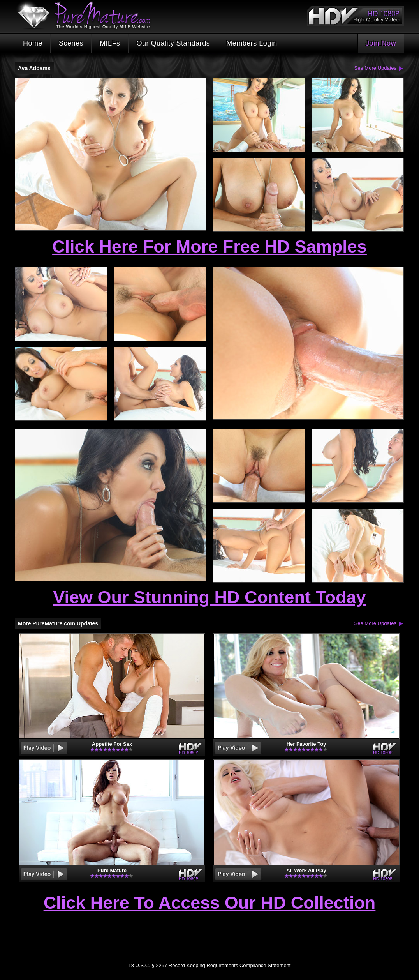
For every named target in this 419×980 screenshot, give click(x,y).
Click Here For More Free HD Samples (209, 246)
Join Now (381, 43)
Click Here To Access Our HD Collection (210, 903)
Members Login (252, 43)
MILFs (110, 43)
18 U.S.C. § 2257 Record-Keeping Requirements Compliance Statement (210, 965)
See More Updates (375, 68)
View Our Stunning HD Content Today (209, 597)
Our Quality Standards (173, 43)
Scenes (71, 43)
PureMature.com (88, 15)
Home (33, 43)
